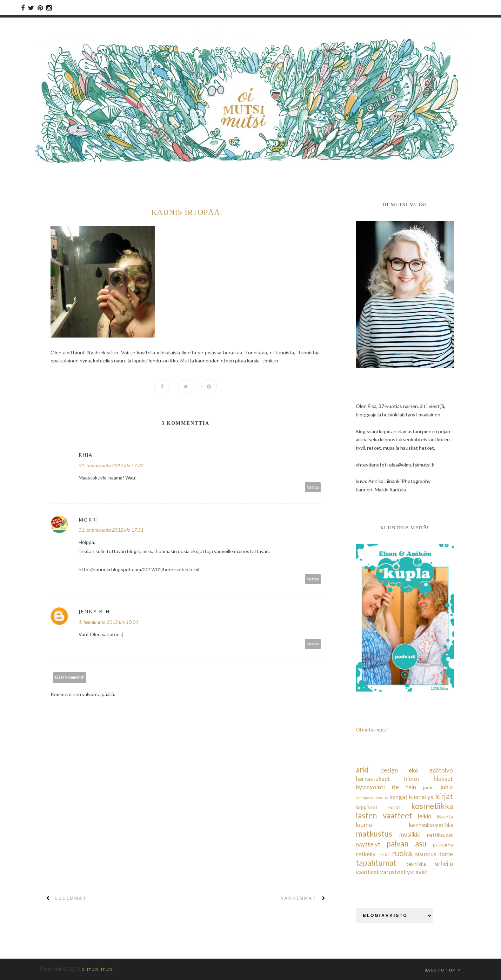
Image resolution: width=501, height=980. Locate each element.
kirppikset (367, 807)
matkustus (374, 834)
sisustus (426, 854)
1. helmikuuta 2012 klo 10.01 (108, 622)
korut (394, 807)
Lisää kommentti (70, 677)
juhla (447, 787)
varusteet (393, 872)
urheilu (444, 863)
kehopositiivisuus (372, 798)
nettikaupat (440, 835)
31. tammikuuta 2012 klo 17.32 (111, 465)
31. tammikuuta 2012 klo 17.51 (111, 530)
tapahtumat (376, 863)
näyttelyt (368, 844)
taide (446, 854)
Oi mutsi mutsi (372, 730)
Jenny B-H (94, 611)
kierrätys (421, 797)
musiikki (410, 834)
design (389, 770)
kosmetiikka (432, 806)
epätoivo (441, 770)
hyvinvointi (370, 787)
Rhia (86, 455)
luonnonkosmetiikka (431, 825)
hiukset (443, 779)
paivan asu (406, 843)
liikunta (445, 816)
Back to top (443, 970)
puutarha (443, 845)
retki (384, 854)
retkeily (366, 854)
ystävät (417, 872)
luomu (364, 825)
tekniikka (416, 864)
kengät (399, 797)
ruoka (402, 853)
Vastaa (313, 487)
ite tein (404, 787)
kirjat (444, 796)
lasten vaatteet (384, 815)
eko (413, 770)
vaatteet (367, 872)
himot (412, 779)
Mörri (88, 520)
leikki (425, 816)
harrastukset (373, 779)
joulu (428, 787)
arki (362, 770)
